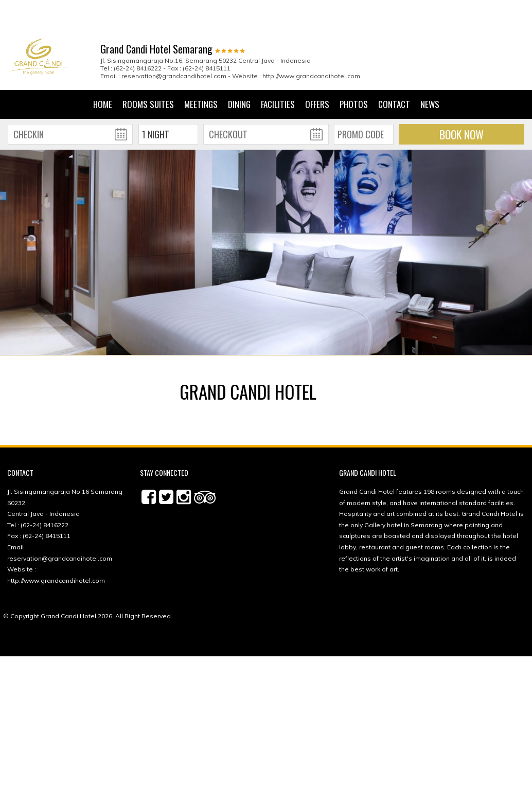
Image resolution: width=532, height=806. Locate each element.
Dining (239, 71)
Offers (317, 71)
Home (103, 71)
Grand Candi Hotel (68, 583)
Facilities (278, 71)
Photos (354, 71)
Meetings (201, 71)
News (430, 71)
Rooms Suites (148, 71)
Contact (394, 71)
